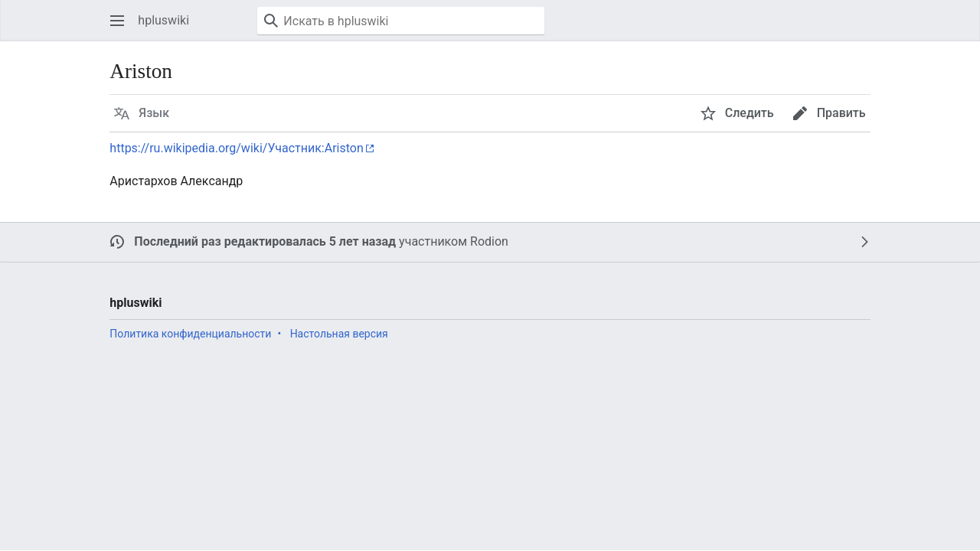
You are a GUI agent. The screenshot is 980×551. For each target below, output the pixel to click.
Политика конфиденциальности (190, 334)
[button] (117, 21)
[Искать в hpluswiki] (401, 21)
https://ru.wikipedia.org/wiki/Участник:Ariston (236, 148)
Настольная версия (339, 334)
